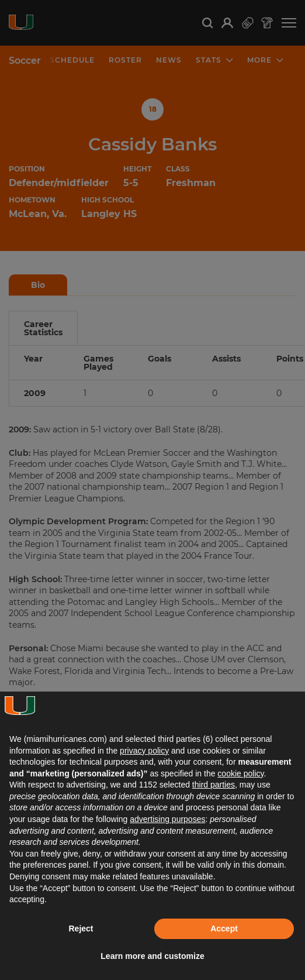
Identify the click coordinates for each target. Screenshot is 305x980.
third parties (214, 785)
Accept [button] (224, 929)
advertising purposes (167, 819)
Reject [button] (81, 929)
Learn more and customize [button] (152, 956)
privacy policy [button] (144, 751)
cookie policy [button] (240, 773)
